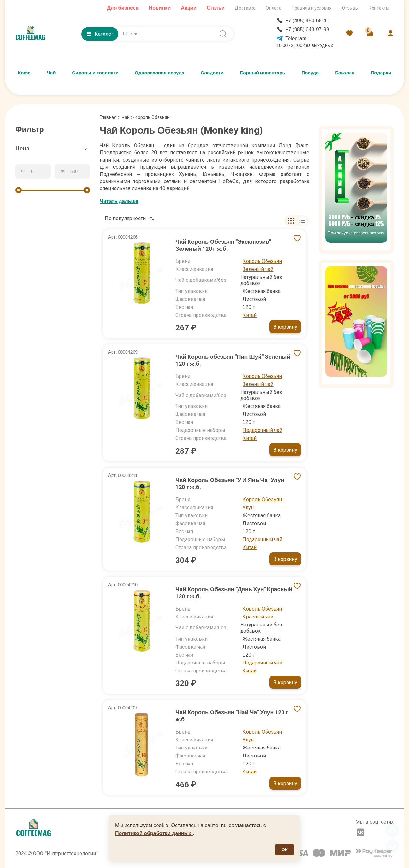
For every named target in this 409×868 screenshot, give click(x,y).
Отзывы (350, 8)
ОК (285, 850)
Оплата (274, 8)
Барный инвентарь (263, 73)
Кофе (24, 73)
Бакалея (345, 73)
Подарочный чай (262, 430)
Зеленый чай (258, 269)
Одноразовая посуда (160, 73)
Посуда (310, 73)
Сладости (212, 73)
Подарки (381, 73)
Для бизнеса (123, 8)
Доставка (245, 8)
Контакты (379, 8)
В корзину (285, 327)
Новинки (160, 8)
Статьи (216, 8)
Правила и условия (312, 8)
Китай (250, 315)
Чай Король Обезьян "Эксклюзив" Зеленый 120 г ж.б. (223, 245)
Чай (51, 73)
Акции (189, 8)
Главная (110, 117)
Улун (248, 507)
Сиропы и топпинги (95, 73)
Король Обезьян (262, 261)
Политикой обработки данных (154, 833)
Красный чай (258, 617)
